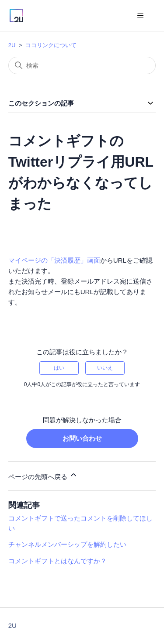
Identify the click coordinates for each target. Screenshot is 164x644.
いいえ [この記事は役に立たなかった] (105, 368)
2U (12, 45)
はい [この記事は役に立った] (59, 368)
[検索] (82, 65)
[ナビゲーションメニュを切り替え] (140, 16)
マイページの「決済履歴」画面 (54, 260)
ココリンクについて (51, 45)
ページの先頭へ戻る (43, 475)
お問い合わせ (82, 438)
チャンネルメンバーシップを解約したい (67, 544)
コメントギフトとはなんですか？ (58, 561)
